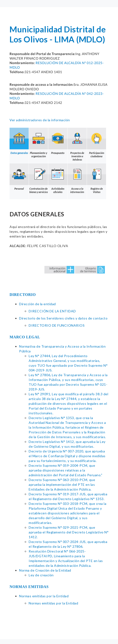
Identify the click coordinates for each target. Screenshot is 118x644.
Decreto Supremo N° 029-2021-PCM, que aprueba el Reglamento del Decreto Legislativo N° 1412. (69, 532)
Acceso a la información (77, 178)
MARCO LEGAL (25, 337)
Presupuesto (58, 141)
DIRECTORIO (23, 295)
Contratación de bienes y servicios (38, 178)
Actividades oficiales (58, 178)
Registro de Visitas (97, 178)
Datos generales (19, 141)
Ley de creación (41, 575)
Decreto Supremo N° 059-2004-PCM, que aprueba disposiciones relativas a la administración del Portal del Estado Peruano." (65, 470)
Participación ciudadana (97, 143)
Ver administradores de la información (40, 120)
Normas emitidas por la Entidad (44, 596)
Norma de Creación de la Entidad (45, 570)
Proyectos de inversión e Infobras (77, 144)
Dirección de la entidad (38, 304)
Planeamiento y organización (38, 143)
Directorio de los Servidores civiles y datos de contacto (63, 318)
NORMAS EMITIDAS (29, 587)
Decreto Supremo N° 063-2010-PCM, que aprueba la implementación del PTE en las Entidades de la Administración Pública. (62, 484)
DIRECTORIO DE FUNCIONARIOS (57, 325)
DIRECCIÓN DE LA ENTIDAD (52, 311)
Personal (19, 177)
